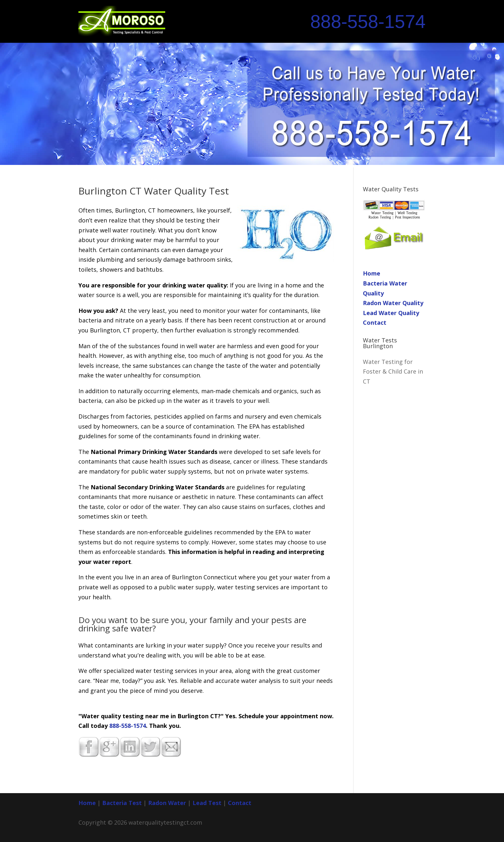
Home (372, 273)
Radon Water (167, 803)
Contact (375, 322)
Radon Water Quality (393, 303)
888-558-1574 (368, 22)
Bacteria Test (122, 803)
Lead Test (207, 803)
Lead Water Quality (391, 313)
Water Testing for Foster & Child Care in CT (393, 371)
